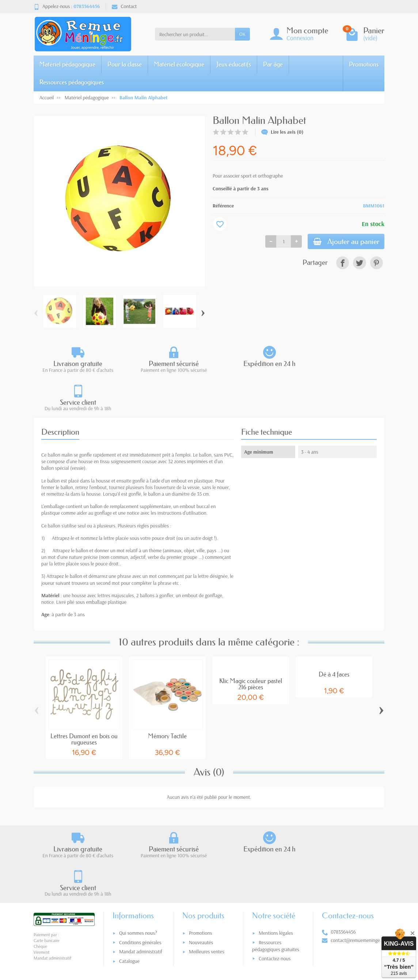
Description (60, 393)
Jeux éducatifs (234, 64)
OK (242, 34)
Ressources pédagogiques (72, 82)
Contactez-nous (275, 881)
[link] (343, 264)
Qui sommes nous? (138, 856)
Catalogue (129, 884)
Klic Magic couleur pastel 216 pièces (251, 645)
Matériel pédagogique (67, 64)
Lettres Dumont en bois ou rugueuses (84, 701)
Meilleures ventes (207, 874)
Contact (124, 6)
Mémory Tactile (167, 697)
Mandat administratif (141, 874)
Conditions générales (140, 865)
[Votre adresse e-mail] (194, 930)
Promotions (364, 64)
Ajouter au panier (343, 242)
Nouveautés (201, 865)
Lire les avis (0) (282, 132)
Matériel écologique (179, 64)
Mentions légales (276, 856)
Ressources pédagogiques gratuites (276, 869)
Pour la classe (125, 64)
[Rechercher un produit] (195, 34)
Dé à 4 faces (334, 636)
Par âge (273, 64)
